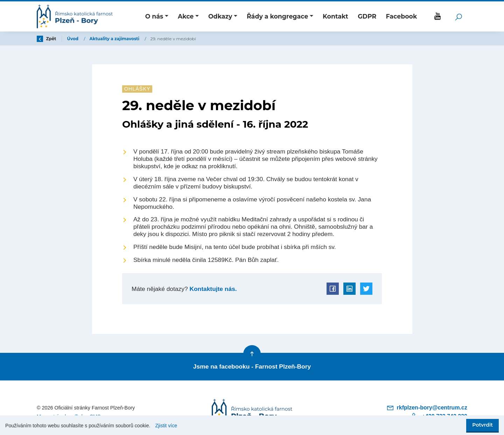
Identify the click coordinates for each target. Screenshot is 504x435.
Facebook (401, 16)
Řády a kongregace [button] (278, 16)
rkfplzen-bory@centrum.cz (427, 408)
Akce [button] (186, 16)
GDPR (367, 16)
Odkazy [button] (220, 16)
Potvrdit (482, 425)
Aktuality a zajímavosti (115, 39)
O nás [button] (154, 16)
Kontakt (335, 16)
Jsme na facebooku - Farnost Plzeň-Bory (252, 366)
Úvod (73, 39)
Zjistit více (166, 426)
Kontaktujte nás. (212, 289)
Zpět (47, 39)
